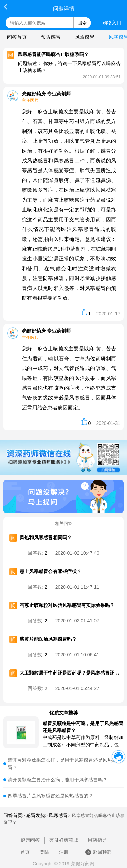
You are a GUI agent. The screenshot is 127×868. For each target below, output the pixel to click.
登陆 (44, 852)
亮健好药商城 (64, 840)
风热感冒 (85, 37)
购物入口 (112, 23)
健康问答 (30, 840)
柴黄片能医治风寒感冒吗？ (48, 639)
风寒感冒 (58, 815)
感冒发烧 (36, 815)
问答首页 (17, 37)
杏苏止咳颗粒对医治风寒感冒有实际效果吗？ (67, 605)
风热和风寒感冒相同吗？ (46, 538)
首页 (25, 852)
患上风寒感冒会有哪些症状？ (50, 571)
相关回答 (64, 523)
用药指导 (97, 840)
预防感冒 (51, 37)
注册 (64, 852)
